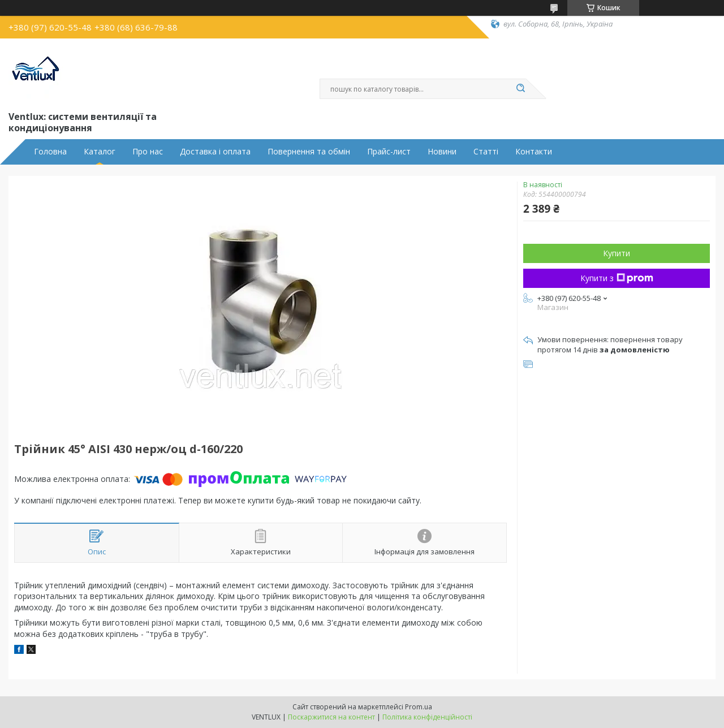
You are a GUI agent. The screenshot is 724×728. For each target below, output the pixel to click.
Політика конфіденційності (427, 717)
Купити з (617, 278)
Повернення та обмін (309, 152)
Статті (486, 152)
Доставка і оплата (215, 152)
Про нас (148, 152)
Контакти (534, 152)
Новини (442, 152)
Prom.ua (419, 707)
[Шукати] (520, 89)
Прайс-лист (389, 152)
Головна (50, 152)
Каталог (100, 152)
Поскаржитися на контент (331, 717)
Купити (617, 253)
